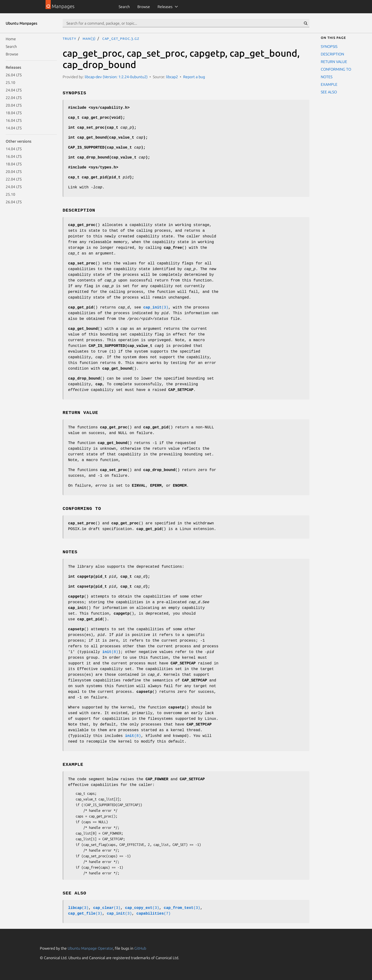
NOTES (327, 77)
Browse (144, 7)
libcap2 (172, 77)
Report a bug (194, 77)
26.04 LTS (14, 75)
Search (124, 7)
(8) (110, 652)
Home (11, 39)
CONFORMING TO (336, 69)
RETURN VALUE (334, 62)
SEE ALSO (329, 92)
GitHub (140, 948)
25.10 (10, 82)
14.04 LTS (14, 128)
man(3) (89, 38)
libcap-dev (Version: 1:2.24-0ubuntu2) (116, 77)
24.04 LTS (14, 90)
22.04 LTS (14, 98)
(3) (156, 308)
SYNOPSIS (329, 46)
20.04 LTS (14, 105)
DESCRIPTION (332, 54)
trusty (69, 38)
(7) (153, 914)
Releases (165, 7)
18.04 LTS (14, 113)
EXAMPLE (329, 84)
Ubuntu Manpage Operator (90, 948)
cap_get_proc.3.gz (121, 38)
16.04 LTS (14, 120)
